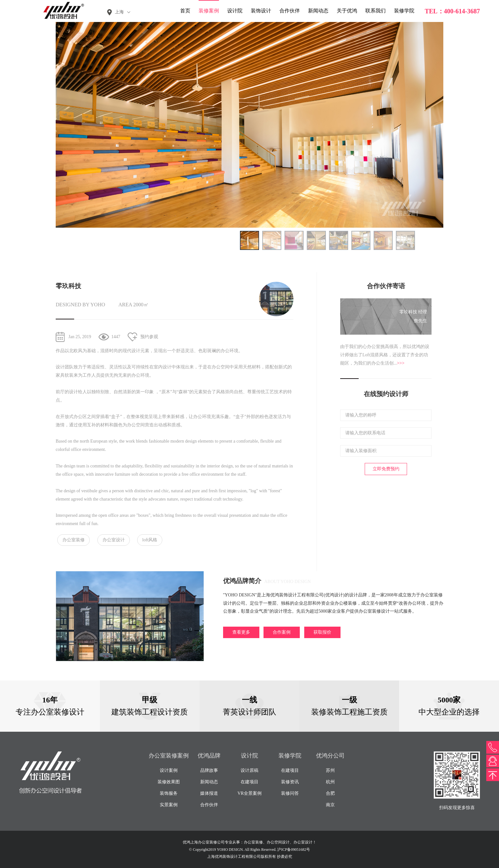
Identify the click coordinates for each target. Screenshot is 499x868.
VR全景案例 (249, 793)
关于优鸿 (347, 11)
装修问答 (290, 793)
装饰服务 (169, 793)
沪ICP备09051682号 (294, 850)
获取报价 (322, 632)
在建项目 (250, 782)
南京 (330, 805)
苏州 (330, 770)
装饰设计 (261, 11)
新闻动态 (318, 11)
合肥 (330, 793)
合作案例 (282, 632)
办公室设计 (114, 540)
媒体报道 (209, 793)
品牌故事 (209, 770)
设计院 (235, 11)
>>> (401, 363)
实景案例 (169, 805)
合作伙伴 (290, 11)
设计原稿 (250, 770)
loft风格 (150, 540)
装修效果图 (169, 782)
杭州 (330, 782)
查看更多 (241, 632)
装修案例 (209, 11)
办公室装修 (74, 540)
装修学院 (404, 11)
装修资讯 (290, 782)
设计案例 (169, 770)
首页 (185, 11)
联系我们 (376, 11)
